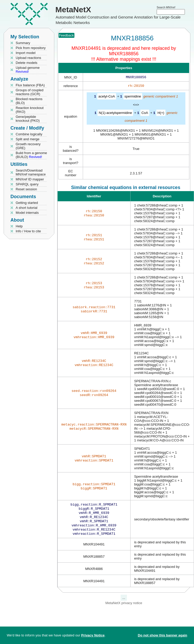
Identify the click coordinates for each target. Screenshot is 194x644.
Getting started (27, 203)
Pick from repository (31, 48)
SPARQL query (27, 184)
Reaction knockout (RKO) (30, 110)
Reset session (26, 189)
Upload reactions (28, 58)
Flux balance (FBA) (30, 85)
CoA (145, 114)
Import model (26, 53)
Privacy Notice (93, 635)
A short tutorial (27, 208)
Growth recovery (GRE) (28, 146)
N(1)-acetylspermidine (115, 114)
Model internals (27, 213)
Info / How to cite (28, 231)
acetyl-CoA (107, 97)
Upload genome (28, 70)
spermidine (133, 97)
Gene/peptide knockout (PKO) (28, 119)
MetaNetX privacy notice (124, 608)
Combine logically (29, 134)
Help (19, 226)
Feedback (66, 35)
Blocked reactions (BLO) (29, 101)
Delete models (27, 63)
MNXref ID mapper (30, 179)
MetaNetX (73, 10)
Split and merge (28, 139)
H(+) (161, 114)
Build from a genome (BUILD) (31, 155)
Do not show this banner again (163, 635)
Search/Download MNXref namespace (31, 172)
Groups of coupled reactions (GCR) (30, 92)
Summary (23, 43)
